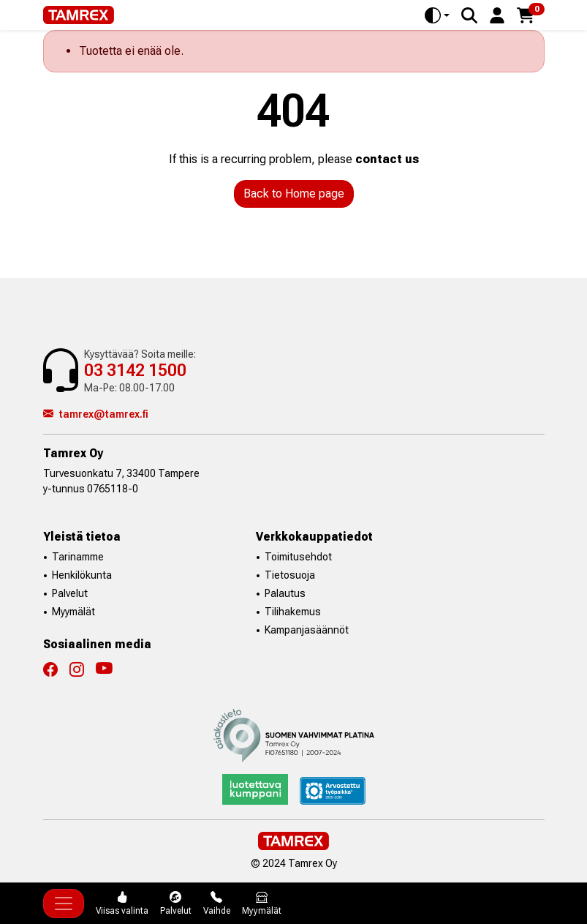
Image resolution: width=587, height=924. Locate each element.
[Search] (469, 15)
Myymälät (73, 612)
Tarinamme (78, 557)
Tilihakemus (293, 612)
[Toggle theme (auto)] (437, 15)
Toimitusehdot (298, 557)
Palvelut (70, 593)
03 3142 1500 (135, 371)
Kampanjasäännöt (307, 630)
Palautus (285, 593)
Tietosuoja (290, 575)
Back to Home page (294, 194)
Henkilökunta (82, 575)
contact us (387, 159)
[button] (497, 14)
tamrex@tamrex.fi (96, 414)
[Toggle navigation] (64, 904)
